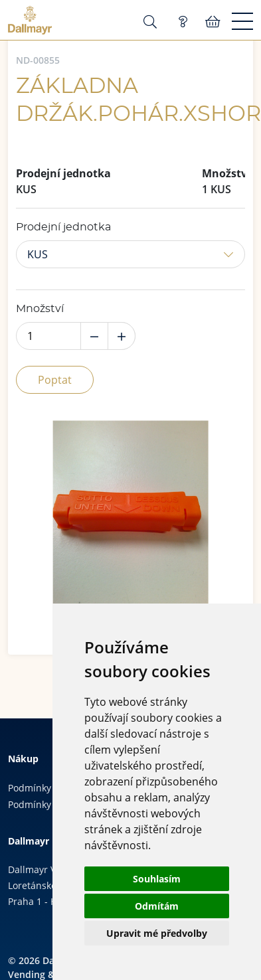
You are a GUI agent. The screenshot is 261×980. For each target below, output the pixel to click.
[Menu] (242, 22)
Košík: (213, 22)
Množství (40, 309)
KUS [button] (38, 254)
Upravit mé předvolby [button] (157, 933)
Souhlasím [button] (157, 879)
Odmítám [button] (157, 906)
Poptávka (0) (183, 22)
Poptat (55, 380)
